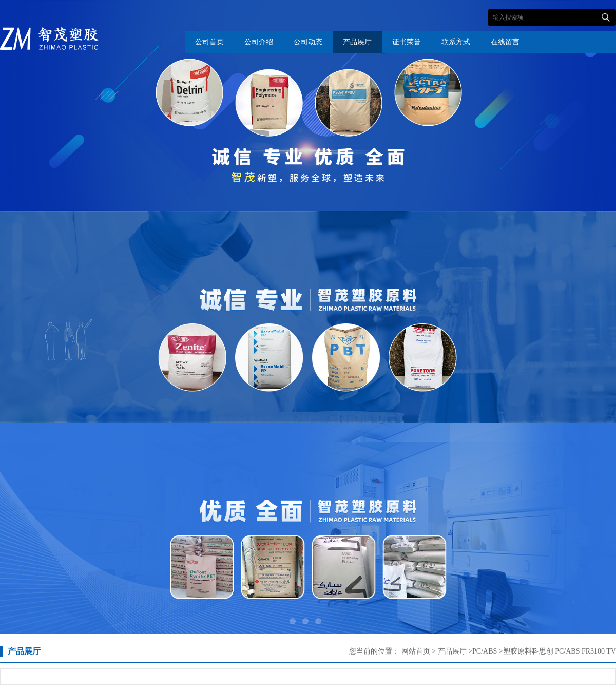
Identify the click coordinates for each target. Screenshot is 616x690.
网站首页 (416, 651)
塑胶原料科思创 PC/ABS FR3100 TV (560, 651)
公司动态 (308, 42)
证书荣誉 (407, 42)
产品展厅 (357, 42)
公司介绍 (259, 42)
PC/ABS (485, 651)
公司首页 (209, 42)
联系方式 (456, 42)
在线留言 (505, 42)
